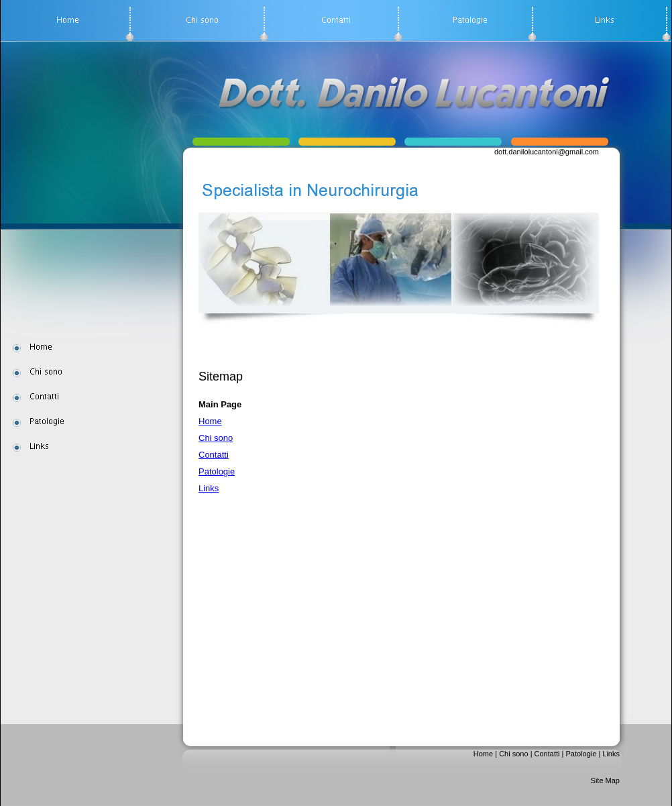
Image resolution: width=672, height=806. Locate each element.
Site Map (605, 780)
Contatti (214, 455)
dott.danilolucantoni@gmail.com (547, 152)
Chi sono (216, 438)
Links (209, 488)
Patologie (217, 471)
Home (210, 421)
